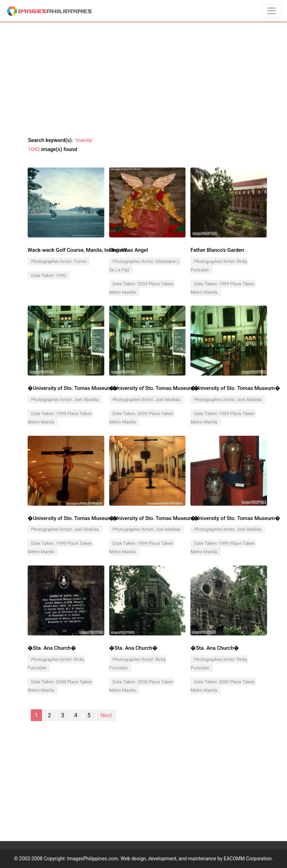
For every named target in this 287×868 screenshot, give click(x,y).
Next (106, 715)
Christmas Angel (129, 250)
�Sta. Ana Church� (52, 648)
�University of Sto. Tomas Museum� (72, 388)
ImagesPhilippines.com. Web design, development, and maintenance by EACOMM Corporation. (170, 859)
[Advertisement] (143, 80)
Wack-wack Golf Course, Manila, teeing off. (78, 250)
